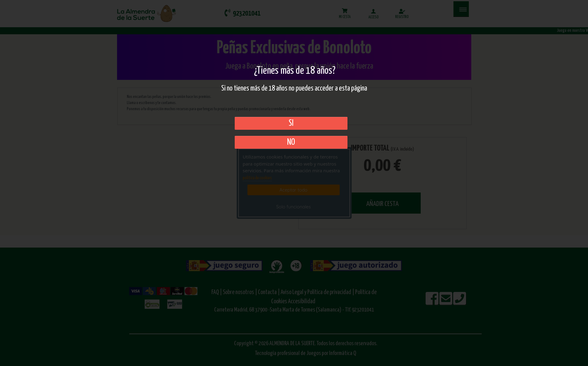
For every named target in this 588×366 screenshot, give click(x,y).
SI (291, 123)
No (291, 142)
